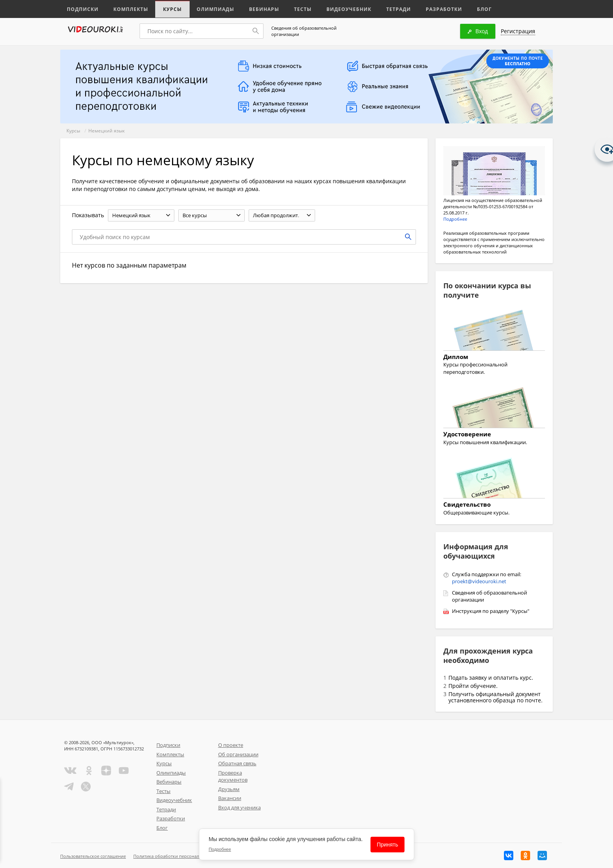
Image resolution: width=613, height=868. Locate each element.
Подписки (82, 9)
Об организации (238, 754)
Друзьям (229, 789)
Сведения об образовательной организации (304, 31)
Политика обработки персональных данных (180, 856)
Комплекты (127, 9)
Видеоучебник (335, 9)
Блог (464, 9)
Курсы (167, 9)
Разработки (426, 9)
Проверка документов (233, 776)
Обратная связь (237, 763)
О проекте (231, 745)
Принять (388, 845)
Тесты (292, 9)
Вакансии (230, 798)
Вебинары (255, 9)
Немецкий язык (107, 131)
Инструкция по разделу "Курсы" (491, 611)
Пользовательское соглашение (93, 856)
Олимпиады (208, 9)
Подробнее (455, 219)
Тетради (382, 9)
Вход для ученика (239, 807)
